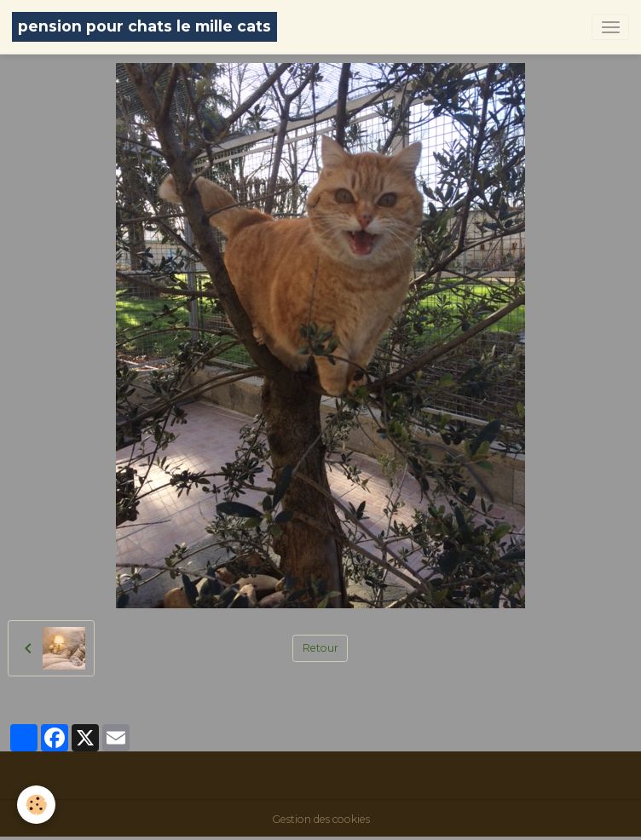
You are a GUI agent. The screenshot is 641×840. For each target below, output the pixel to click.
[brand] (144, 27)
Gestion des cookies (321, 819)
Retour (320, 648)
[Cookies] (36, 805)
